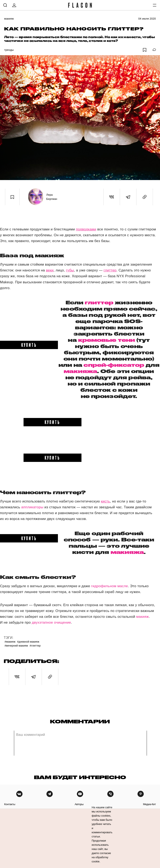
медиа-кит (149, 804)
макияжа (80, 371)
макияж (142, 617)
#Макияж (10, 642)
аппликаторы (32, 507)
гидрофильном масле (110, 586)
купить (29, 345)
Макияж (9, 19)
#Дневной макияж (28, 642)
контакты (10, 804)
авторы (79, 804)
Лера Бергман (52, 197)
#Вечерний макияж (16, 646)
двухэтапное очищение (51, 622)
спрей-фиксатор (114, 365)
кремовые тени (107, 340)
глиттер (99, 302)
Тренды (9, 50)
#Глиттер (35, 646)
